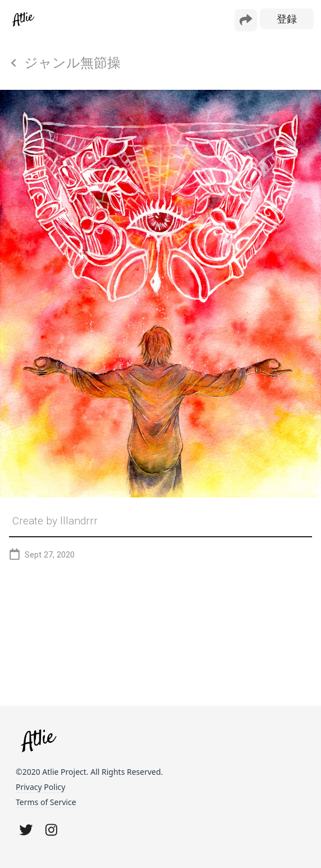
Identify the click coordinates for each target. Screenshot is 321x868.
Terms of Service (46, 802)
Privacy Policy (40, 787)
